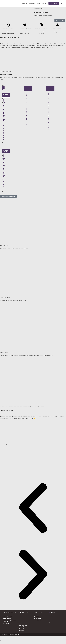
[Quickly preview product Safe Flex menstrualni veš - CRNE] (4, 154)
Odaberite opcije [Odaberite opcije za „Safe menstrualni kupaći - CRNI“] (6, 95)
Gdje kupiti (36, 617)
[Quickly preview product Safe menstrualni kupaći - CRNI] (4, 98)
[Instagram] (50, 619)
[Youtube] (50, 622)
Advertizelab (17, 635)
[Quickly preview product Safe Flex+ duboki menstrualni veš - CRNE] (26, 92)
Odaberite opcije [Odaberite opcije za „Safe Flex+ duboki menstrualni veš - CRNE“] (28, 88)
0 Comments (21, 630)
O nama (36, 615)
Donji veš (26, 94)
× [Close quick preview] (0, 637)
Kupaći (4, 100)
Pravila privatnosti (38, 620)
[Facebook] (50, 616)
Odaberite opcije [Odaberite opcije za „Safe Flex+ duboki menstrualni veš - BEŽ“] (50, 88)
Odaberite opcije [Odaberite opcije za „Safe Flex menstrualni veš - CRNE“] (6, 151)
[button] (33, 508)
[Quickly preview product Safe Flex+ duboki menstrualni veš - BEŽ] (48, 92)
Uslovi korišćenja (38, 618)
